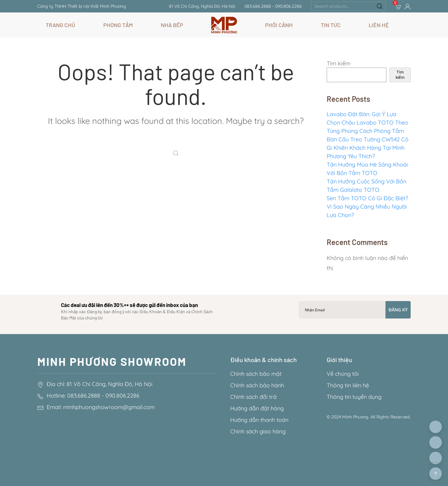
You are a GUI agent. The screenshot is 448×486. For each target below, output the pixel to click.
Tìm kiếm (338, 63)
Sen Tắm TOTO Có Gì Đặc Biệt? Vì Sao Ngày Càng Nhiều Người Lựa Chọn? (367, 207)
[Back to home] (224, 25)
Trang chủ (61, 25)
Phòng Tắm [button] (118, 25)
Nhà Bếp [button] (172, 25)
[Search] (177, 154)
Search (380, 6)
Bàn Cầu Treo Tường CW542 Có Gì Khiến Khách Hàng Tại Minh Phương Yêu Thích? (368, 148)
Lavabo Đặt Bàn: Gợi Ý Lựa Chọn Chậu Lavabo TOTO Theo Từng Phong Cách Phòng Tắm (367, 123)
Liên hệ (379, 25)
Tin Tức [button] (331, 25)
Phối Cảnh (279, 25)
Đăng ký (398, 310)
